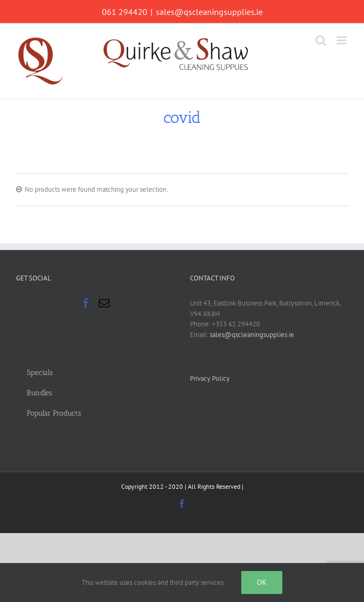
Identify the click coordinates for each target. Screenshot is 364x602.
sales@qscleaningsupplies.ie (209, 12)
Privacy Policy (210, 378)
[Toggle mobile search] (321, 40)
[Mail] (104, 303)
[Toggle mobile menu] (342, 40)
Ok (262, 582)
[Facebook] (86, 303)
